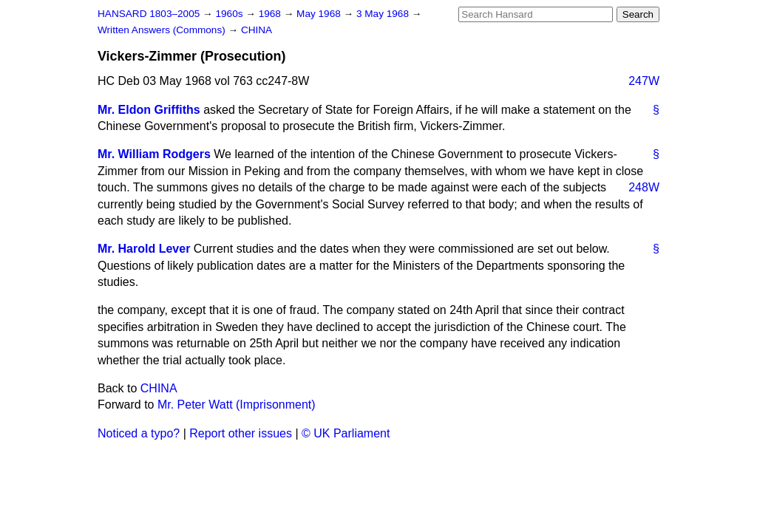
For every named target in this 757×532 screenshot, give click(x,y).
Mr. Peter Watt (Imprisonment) (237, 405)
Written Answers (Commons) (163, 30)
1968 (271, 14)
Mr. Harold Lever (144, 249)
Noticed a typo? (139, 433)
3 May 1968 (384, 14)
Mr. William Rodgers (154, 154)
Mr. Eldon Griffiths (149, 110)
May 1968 (320, 14)
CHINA (257, 30)
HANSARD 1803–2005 (149, 14)
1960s (230, 14)
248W (644, 187)
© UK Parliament (346, 433)
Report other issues (241, 433)
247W (644, 81)
